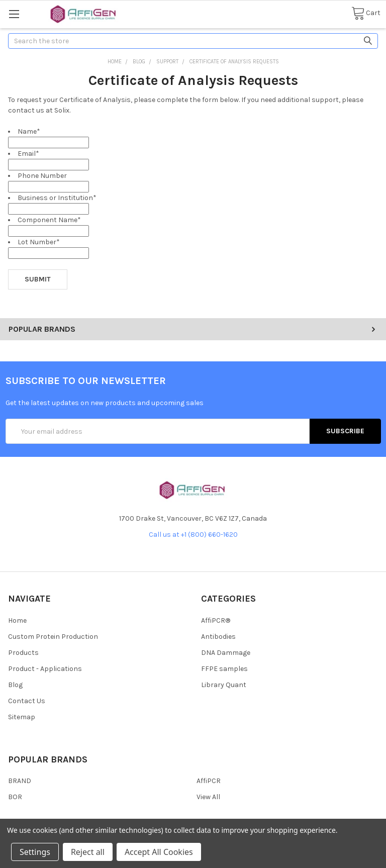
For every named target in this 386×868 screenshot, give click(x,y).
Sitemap (22, 717)
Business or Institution (57, 198)
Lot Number (39, 242)
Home (17, 620)
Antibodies (218, 637)
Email (28, 154)
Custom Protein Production (53, 637)
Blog (15, 685)
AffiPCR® (216, 620)
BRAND (20, 781)
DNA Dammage (226, 653)
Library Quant (224, 685)
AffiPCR (209, 781)
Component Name (49, 220)
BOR (15, 797)
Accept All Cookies (159, 852)
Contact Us (27, 701)
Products (23, 653)
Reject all (88, 852)
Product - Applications (45, 669)
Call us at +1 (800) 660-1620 (193, 535)
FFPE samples (224, 669)
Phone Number (42, 176)
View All (208, 797)
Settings (35, 852)
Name (29, 131)
